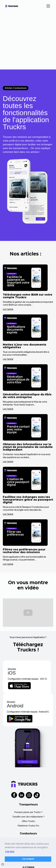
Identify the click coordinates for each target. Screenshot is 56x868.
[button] (48, 6)
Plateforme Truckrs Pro (28, 826)
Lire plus (10, 852)
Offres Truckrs (28, 821)
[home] (14, 6)
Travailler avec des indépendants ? (28, 817)
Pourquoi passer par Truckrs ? (28, 812)
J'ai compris (28, 859)
